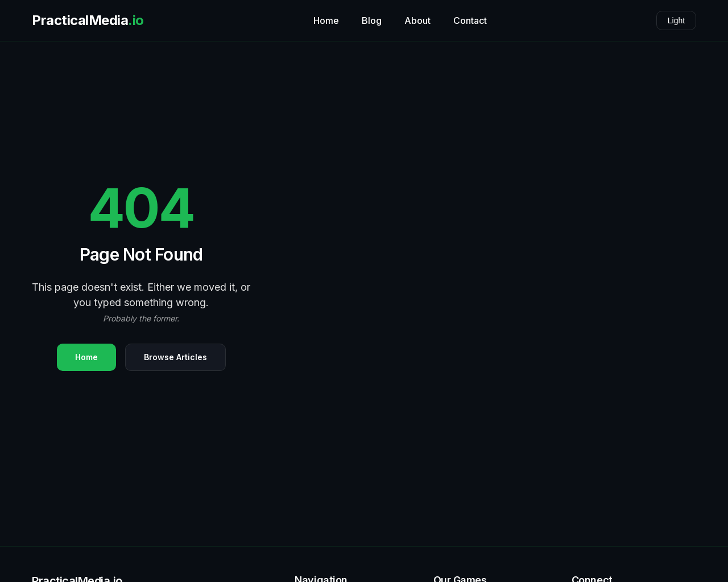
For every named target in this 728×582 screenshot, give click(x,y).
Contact (470, 20)
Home (326, 20)
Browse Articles (175, 357)
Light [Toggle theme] (676, 20)
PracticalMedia (88, 20)
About (417, 20)
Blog (372, 20)
